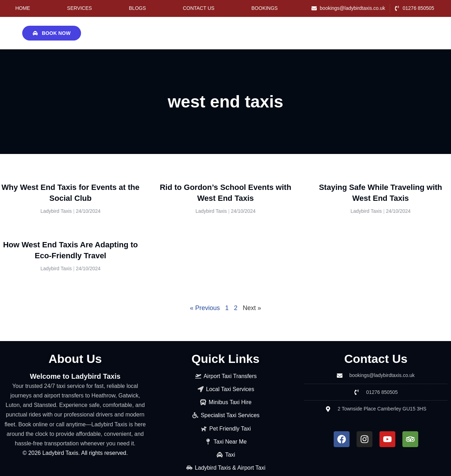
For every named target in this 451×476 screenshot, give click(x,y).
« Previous (205, 308)
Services (79, 8)
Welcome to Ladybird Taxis (75, 376)
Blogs (137, 8)
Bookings (265, 8)
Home (23, 8)
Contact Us (199, 8)
